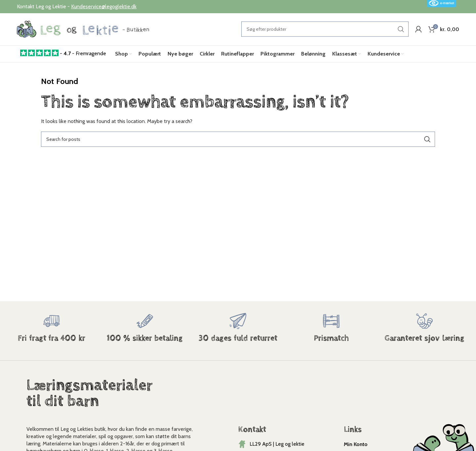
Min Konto (356, 445)
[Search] (325, 30)
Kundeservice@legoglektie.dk (104, 6)
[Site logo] (83, 29)
